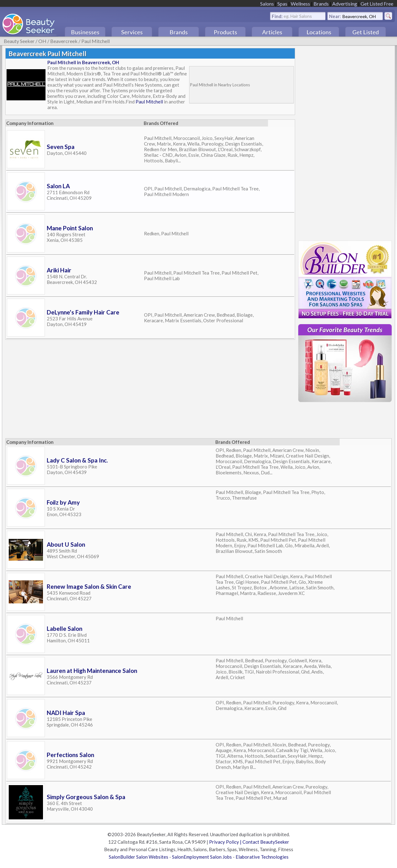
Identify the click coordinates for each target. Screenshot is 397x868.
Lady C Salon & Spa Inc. (77, 460)
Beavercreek (64, 41)
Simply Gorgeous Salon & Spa (86, 797)
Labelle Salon (65, 628)
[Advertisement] (345, 141)
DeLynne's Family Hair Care (83, 312)
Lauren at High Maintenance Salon (92, 671)
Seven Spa (61, 147)
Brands (321, 4)
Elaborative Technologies (262, 857)
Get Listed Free (377, 4)
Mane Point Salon (70, 228)
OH (42, 41)
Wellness (300, 4)
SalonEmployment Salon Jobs (202, 857)
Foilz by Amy (63, 502)
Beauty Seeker (19, 41)
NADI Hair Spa (66, 713)
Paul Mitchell (96, 41)
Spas (282, 4)
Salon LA (58, 186)
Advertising (345, 4)
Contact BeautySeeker (266, 842)
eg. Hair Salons (298, 16)
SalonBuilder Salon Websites (139, 857)
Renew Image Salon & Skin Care (89, 586)
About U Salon (66, 544)
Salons (267, 4)
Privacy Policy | (226, 842)
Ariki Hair (59, 270)
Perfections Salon (70, 755)
